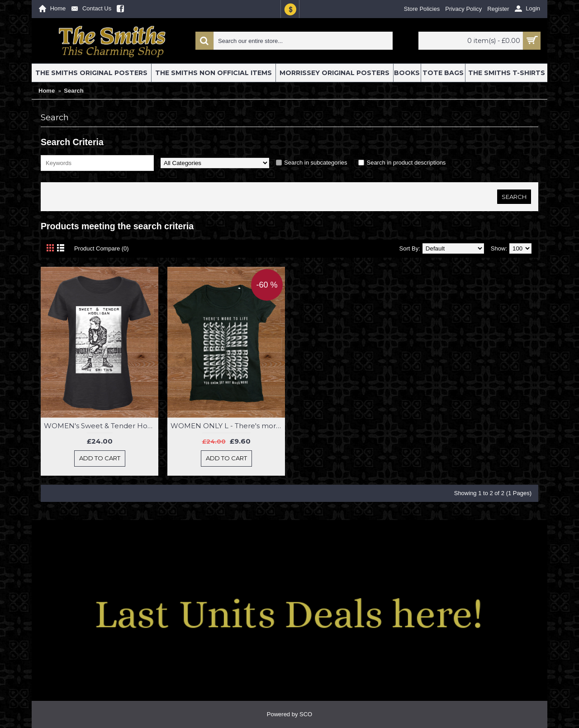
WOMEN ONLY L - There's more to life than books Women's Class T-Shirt (228, 426)
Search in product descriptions (406, 163)
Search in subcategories (316, 163)
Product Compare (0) (102, 248)
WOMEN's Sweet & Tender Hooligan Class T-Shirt (101, 426)
